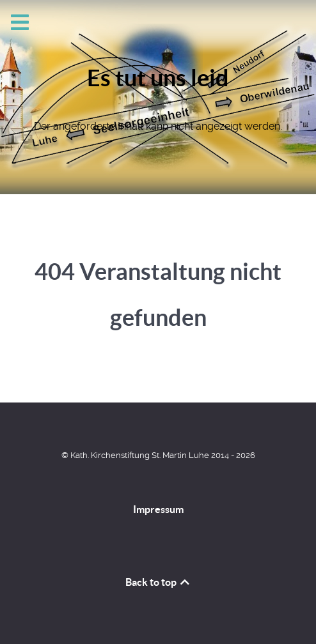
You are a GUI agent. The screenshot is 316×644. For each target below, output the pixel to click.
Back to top (158, 582)
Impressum (158, 509)
